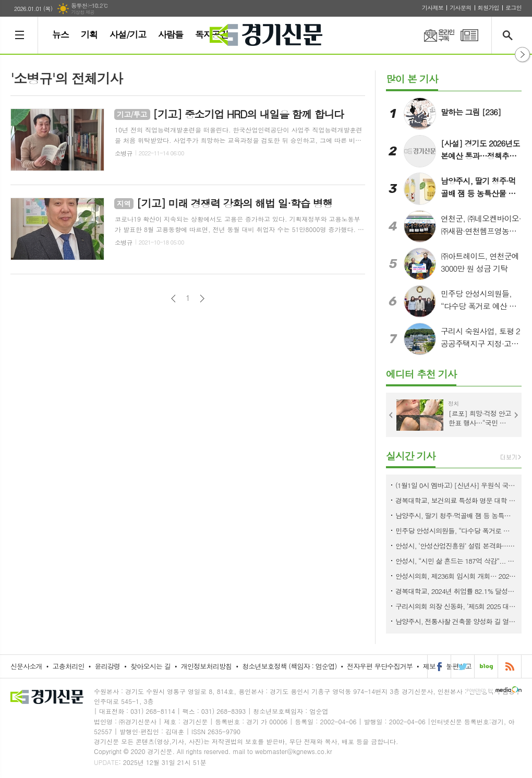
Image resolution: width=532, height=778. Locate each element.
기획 (89, 34)
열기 (522, 54)
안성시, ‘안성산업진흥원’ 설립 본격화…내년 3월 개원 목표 (456, 546)
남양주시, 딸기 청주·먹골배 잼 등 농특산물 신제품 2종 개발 (456, 515)
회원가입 (488, 8)
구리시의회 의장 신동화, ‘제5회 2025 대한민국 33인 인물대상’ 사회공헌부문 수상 (456, 606)
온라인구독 (433, 35)
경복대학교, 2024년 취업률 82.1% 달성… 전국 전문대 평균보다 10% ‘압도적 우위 (456, 591)
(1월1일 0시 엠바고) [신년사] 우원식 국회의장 (456, 485)
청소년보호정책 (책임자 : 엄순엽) (289, 666)
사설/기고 (128, 34)
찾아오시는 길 (150, 666)
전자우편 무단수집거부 (380, 666)
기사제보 (433, 8)
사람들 (171, 34)
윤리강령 (107, 666)
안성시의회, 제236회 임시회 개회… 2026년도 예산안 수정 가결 (456, 576)
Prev (391, 415)
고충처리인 (69, 666)
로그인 (513, 8)
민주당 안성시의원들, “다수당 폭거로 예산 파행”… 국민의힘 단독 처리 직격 (456, 531)
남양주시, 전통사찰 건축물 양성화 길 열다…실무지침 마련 (456, 621)
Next (516, 415)
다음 (202, 299)
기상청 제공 (83, 12)
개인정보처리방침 (207, 666)
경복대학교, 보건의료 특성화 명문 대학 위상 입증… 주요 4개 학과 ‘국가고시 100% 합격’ (456, 500)
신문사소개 (26, 666)
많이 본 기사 (412, 78)
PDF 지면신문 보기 (469, 35)
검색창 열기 (510, 35)
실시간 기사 (411, 455)
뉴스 (61, 34)
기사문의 (460, 8)
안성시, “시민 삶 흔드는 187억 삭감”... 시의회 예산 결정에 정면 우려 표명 (456, 561)
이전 (173, 299)
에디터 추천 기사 (421, 374)
